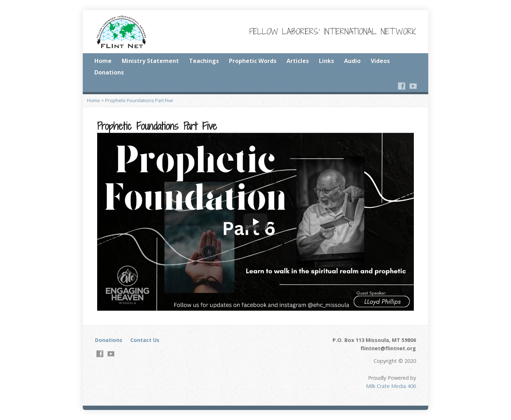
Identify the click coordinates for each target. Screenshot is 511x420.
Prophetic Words (253, 61)
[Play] (256, 222)
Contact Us (145, 340)
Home (103, 61)
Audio (352, 61)
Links (326, 61)
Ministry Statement (150, 61)
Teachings (204, 61)
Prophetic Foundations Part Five (139, 100)
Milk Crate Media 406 (391, 386)
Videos (380, 61)
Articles (298, 61)
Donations (109, 72)
